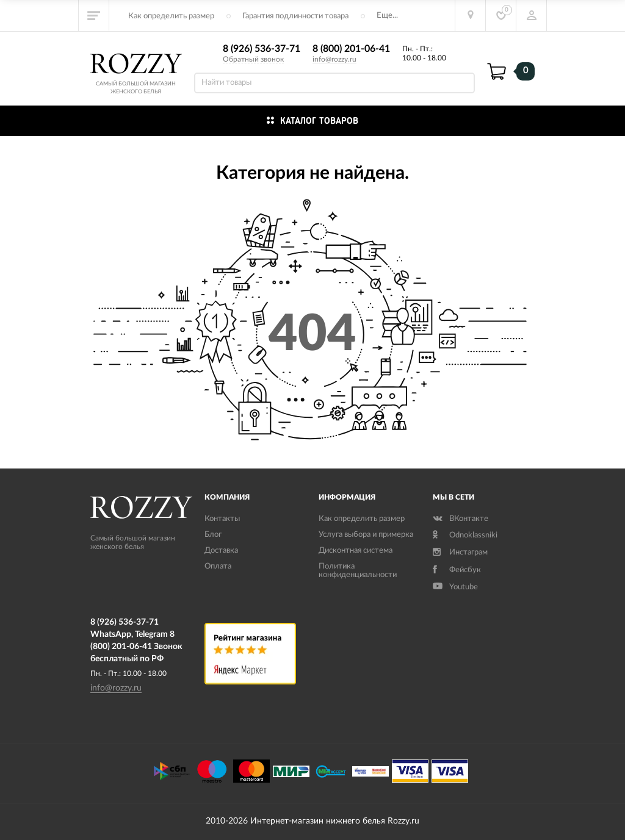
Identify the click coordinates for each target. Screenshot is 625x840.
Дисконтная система (356, 551)
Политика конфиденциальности (358, 571)
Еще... (387, 16)
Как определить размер (171, 16)
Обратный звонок (253, 59)
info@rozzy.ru (334, 59)
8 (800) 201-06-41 (351, 49)
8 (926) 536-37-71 (262, 49)
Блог (213, 535)
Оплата (218, 566)
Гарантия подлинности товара (295, 16)
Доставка (221, 551)
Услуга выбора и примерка (366, 535)
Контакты (222, 519)
